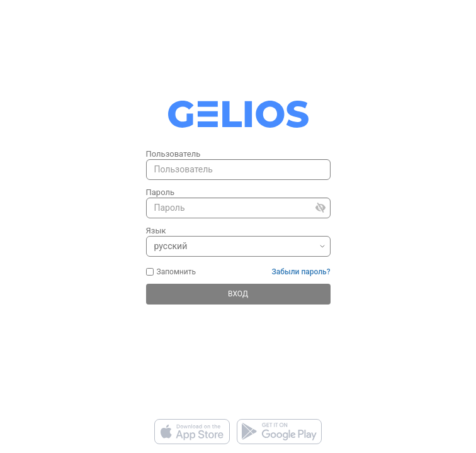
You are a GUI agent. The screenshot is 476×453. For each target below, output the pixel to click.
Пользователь (173, 154)
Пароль (161, 192)
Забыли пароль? (301, 272)
